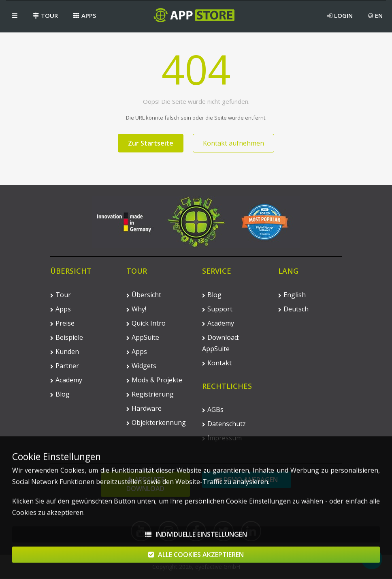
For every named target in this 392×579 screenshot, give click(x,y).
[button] (15, 15)
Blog (60, 394)
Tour (45, 15)
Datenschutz (224, 424)
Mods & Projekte (154, 380)
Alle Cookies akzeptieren (196, 559)
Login (340, 15)
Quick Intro (146, 323)
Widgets (141, 366)
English (292, 295)
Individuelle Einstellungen (196, 538)
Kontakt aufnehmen (233, 143)
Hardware (144, 408)
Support (217, 309)
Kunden (65, 352)
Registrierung (150, 394)
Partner (65, 366)
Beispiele (67, 337)
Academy (66, 380)
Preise (62, 323)
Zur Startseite (151, 143)
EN (375, 15)
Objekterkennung (156, 422)
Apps (85, 15)
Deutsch (293, 309)
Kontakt (217, 363)
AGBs (213, 410)
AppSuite (143, 337)
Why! (136, 309)
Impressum (222, 438)
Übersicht (144, 295)
